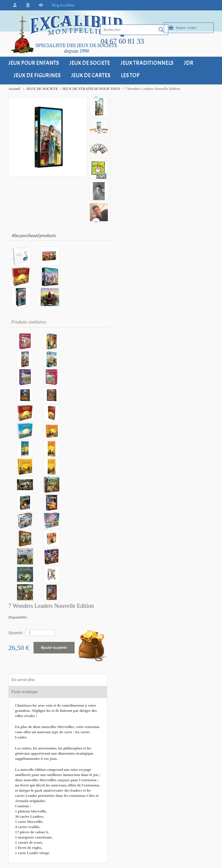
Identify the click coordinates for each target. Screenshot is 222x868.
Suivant (93, 97)
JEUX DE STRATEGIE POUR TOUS (89, 89)
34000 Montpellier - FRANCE (29, 669)
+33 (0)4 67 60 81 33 (32, 711)
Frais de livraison (85, 674)
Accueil (12, 89)
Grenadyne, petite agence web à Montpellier (70, 856)
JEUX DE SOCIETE (39, 89)
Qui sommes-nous (149, 698)
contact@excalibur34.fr (33, 727)
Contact (142, 674)
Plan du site (145, 686)
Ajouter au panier (162, 143)
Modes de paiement (87, 698)
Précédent (93, 221)
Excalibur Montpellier (32, 654)
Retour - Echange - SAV (90, 686)
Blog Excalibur (61, 5)
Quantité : (125, 128)
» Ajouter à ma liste (136, 371)
